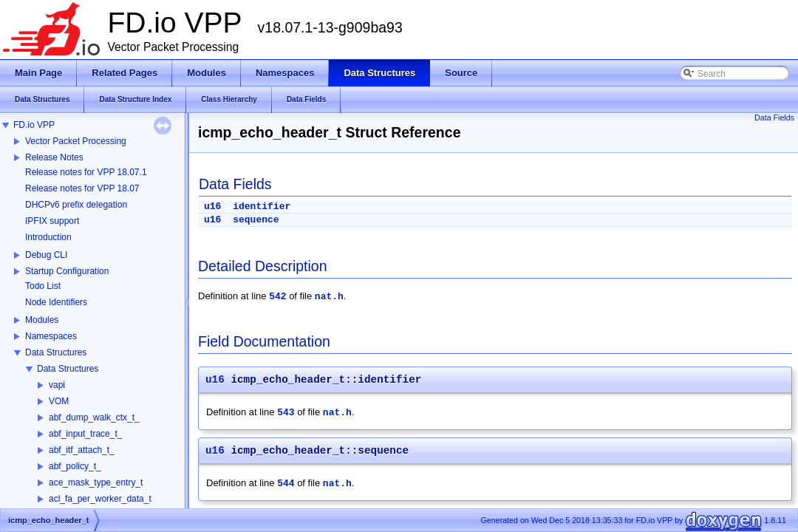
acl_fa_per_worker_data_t (100, 499)
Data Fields (774, 117)
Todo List (43, 286)
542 (277, 297)
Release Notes (54, 157)
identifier (262, 207)
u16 (212, 207)
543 (286, 413)
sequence (256, 220)
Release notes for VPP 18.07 (82, 188)
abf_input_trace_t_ (85, 434)
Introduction (48, 237)
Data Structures (56, 352)
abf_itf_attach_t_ (82, 450)
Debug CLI (46, 255)
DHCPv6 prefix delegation (76, 205)
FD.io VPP (34, 125)
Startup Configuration (67, 271)
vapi (57, 385)
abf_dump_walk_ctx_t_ (94, 417)
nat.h (329, 297)
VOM (59, 401)
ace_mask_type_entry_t (96, 482)
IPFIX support (52, 221)
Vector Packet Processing (76, 141)
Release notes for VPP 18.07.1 (86, 172)
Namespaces (51, 336)
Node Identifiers (56, 302)
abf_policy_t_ (75, 466)
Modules (42, 320)
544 (286, 484)
